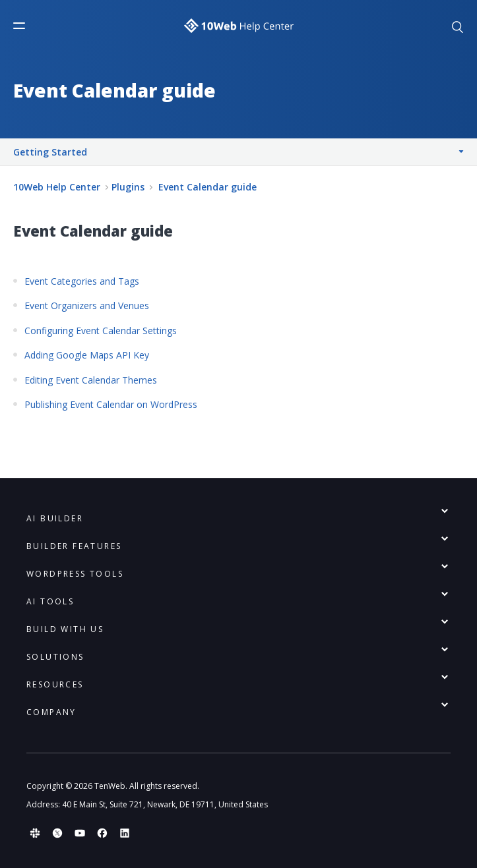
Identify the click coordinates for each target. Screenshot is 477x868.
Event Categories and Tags (82, 281)
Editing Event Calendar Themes (91, 380)
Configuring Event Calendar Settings (101, 331)
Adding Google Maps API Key (87, 355)
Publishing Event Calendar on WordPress (111, 404)
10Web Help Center (57, 187)
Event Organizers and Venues (87, 305)
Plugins (128, 187)
